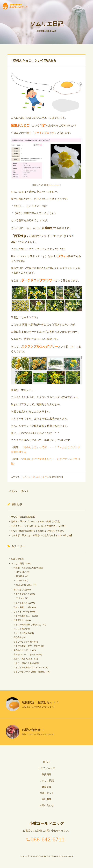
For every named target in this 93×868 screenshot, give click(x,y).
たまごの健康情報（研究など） (28, 625)
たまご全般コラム (22, 603)
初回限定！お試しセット (40, 702)
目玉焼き (20, 576)
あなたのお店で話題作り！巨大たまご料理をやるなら (38, 531)
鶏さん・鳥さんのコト (24, 659)
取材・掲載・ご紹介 (23, 607)
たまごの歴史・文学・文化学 (27, 646)
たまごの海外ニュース (24, 616)
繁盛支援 (47, 787)
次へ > (25, 491)
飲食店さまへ (20, 620)
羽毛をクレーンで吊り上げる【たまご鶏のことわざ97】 (39, 526)
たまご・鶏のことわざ (24, 663)
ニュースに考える (22, 633)
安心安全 (18, 637)
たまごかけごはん (24, 585)
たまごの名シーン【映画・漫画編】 (30, 672)
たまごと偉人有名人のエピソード (29, 667)
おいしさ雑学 (20, 629)
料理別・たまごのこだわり (26, 568)
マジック (20, 598)
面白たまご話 (42, 477)
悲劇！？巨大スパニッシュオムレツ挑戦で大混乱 (35, 521)
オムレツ (20, 580)
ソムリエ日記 (29, 477)
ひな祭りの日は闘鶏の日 (23, 517)
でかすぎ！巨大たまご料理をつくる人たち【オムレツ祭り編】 (42, 535)
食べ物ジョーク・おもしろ (26, 654)
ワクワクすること (22, 594)
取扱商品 (47, 774)
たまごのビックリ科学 (24, 642)
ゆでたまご (21, 572)
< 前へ (13, 491)
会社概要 (47, 799)
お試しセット (47, 793)
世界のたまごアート (23, 650)
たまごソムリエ (47, 768)
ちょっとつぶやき (22, 612)
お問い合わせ (33, 730)
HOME (46, 762)
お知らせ (15, 559)
